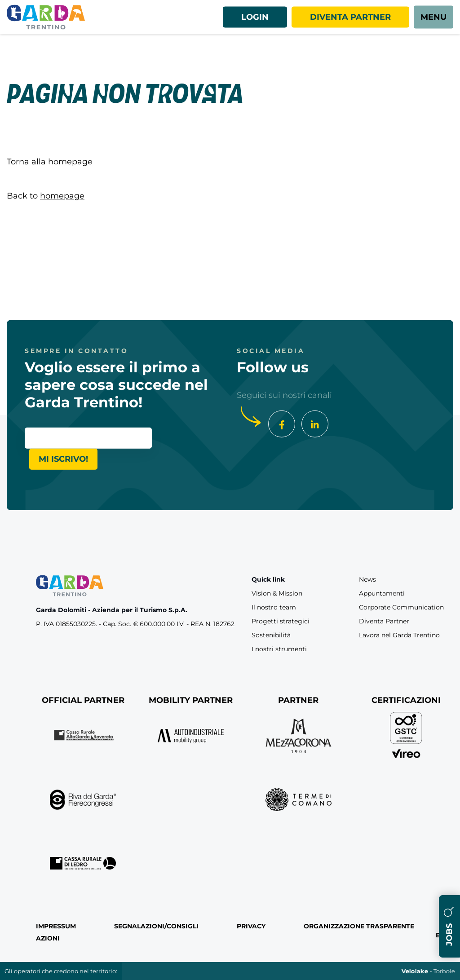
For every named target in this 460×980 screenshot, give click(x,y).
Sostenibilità (271, 635)
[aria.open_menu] (433, 17)
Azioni (48, 938)
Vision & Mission (277, 593)
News (367, 579)
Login (255, 17)
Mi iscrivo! (63, 459)
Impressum (56, 926)
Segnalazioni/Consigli (156, 926)
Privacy (251, 926)
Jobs (449, 926)
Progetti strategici (281, 621)
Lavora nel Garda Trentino (399, 635)
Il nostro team (274, 607)
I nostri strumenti (279, 649)
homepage (70, 162)
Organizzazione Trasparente (359, 926)
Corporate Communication (401, 607)
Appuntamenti (382, 593)
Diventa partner (350, 17)
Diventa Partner (384, 621)
